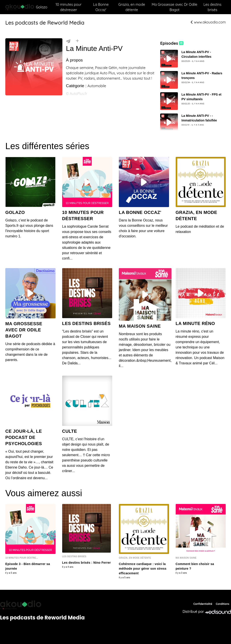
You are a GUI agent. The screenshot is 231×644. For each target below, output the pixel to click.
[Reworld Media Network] (42, 605)
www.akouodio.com (208, 22)
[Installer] (77, 41)
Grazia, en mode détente (132, 7)
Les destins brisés (213, 7)
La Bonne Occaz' (101, 7)
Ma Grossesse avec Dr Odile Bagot (175, 7)
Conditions (222, 604)
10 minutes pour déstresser (68, 7)
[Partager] (68, 41)
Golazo (41, 7)
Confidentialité (203, 604)
